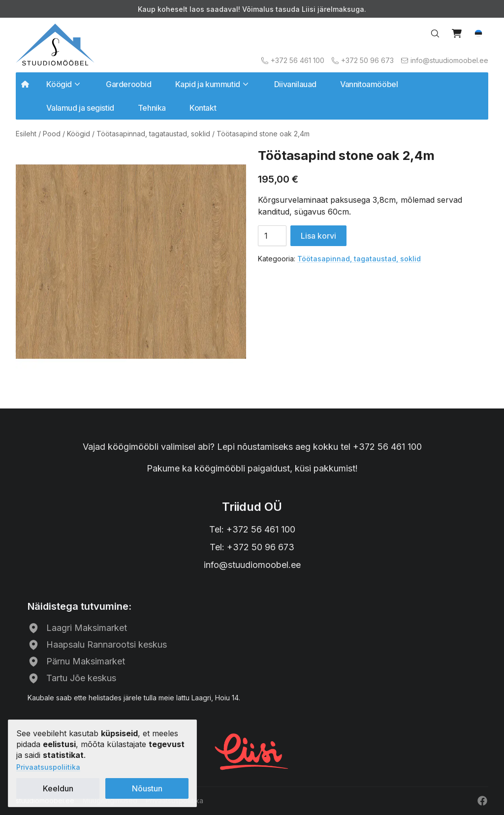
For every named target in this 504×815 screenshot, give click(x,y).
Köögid (79, 134)
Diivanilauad (295, 84)
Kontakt (203, 108)
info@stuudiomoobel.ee (252, 565)
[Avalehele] (55, 45)
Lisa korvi (318, 236)
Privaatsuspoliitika (48, 767)
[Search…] (435, 33)
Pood (52, 134)
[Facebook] (482, 801)
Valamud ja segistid (80, 108)
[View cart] (457, 33)
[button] (478, 33)
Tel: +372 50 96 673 (252, 547)
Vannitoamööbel (369, 84)
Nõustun (147, 788)
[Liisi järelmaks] (252, 751)
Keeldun (58, 788)
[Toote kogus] (272, 236)
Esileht (26, 134)
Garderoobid (129, 84)
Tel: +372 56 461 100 (252, 529)
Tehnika (152, 108)
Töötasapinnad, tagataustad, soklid (153, 134)
